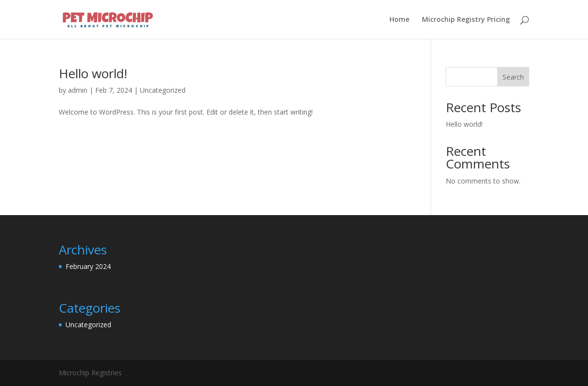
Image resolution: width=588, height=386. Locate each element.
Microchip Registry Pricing (466, 20)
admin (78, 90)
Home (399, 20)
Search (513, 77)
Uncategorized (163, 90)
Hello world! (93, 73)
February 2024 (88, 266)
